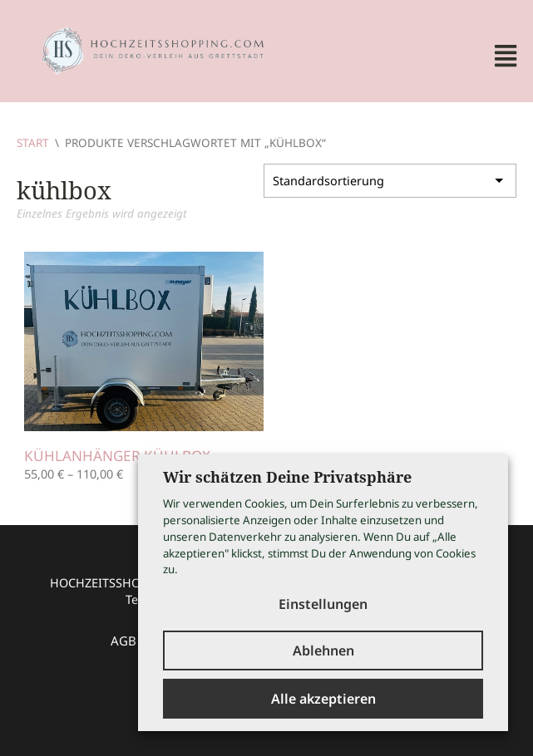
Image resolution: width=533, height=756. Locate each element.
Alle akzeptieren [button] (323, 699)
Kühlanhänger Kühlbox (117, 456)
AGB (123, 641)
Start (33, 143)
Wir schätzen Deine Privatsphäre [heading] (287, 477)
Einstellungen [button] (323, 604)
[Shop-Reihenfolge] (390, 179)
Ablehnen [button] (323, 650)
